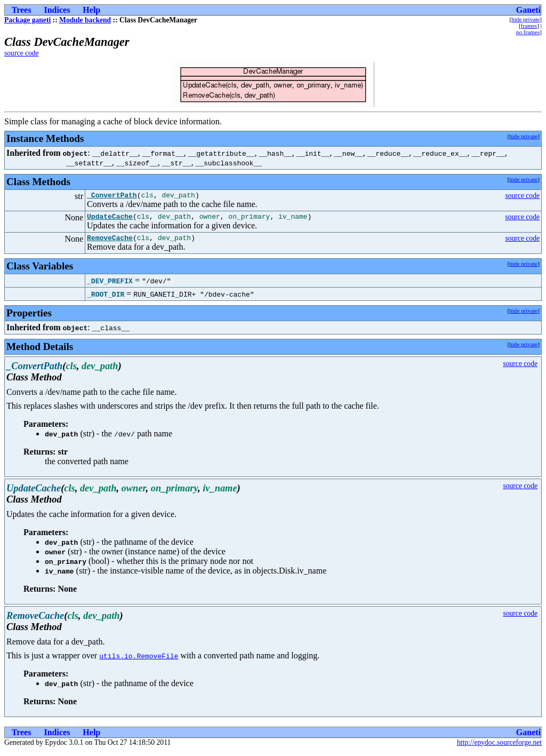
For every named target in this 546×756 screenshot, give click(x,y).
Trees (22, 10)
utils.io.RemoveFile (139, 660)
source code (22, 53)
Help (91, 10)
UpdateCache (110, 219)
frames (529, 26)
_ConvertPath (112, 196)
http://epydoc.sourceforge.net (499, 747)
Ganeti (528, 10)
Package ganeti (27, 20)
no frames (528, 32)
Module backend (85, 20)
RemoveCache (110, 242)
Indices (57, 10)
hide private (525, 19)
